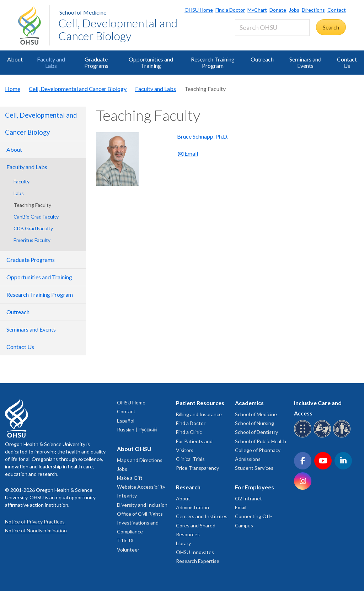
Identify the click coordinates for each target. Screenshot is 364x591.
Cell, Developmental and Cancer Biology (118, 29)
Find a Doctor (230, 10)
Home (13, 89)
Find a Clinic (189, 432)
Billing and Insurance (199, 414)
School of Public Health (261, 441)
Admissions (248, 459)
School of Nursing (255, 423)
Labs (19, 193)
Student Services (254, 468)
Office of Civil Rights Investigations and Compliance (140, 523)
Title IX (125, 540)
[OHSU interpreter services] (343, 436)
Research (188, 487)
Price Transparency (197, 468)
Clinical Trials (190, 459)
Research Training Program (213, 62)
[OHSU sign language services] (323, 436)
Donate (278, 10)
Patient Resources (200, 403)
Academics (249, 403)
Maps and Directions (140, 460)
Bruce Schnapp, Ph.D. (203, 136)
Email (191, 153)
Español (126, 421)
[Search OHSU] (272, 28)
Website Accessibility (141, 487)
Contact (337, 10)
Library (183, 543)
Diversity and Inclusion (142, 505)
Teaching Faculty (32, 205)
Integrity (127, 496)
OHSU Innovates (195, 552)
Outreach (262, 59)
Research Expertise (198, 561)
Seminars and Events (305, 62)
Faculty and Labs (51, 62)
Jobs (294, 10)
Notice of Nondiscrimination (36, 530)
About (15, 59)
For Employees (255, 487)
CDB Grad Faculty (33, 228)
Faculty (22, 181)
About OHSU (134, 449)
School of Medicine (83, 12)
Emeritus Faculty (32, 240)
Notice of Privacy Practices (35, 522)
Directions (313, 10)
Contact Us (347, 62)
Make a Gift (130, 478)
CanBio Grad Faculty (36, 217)
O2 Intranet (248, 498)
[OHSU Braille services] (304, 436)
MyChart (257, 10)
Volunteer (128, 550)
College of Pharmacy (258, 450)
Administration (192, 507)
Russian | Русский (137, 429)
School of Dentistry (256, 432)
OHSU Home (199, 10)
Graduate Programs (96, 62)
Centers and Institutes (202, 516)
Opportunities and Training (151, 62)
